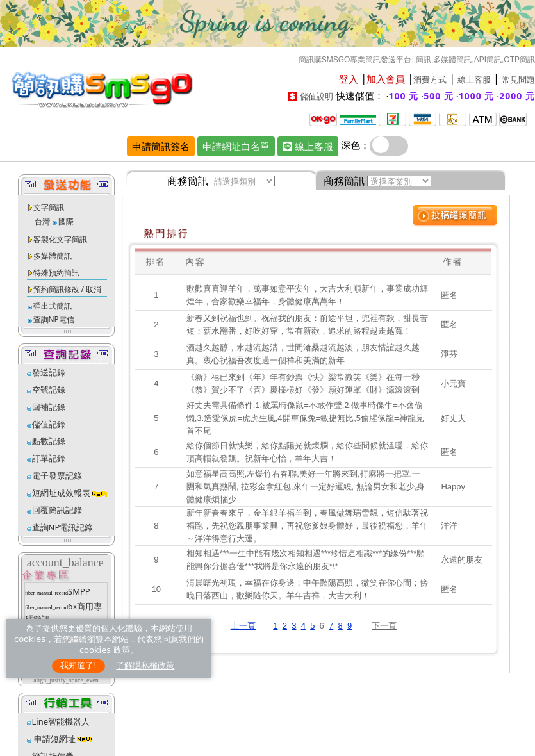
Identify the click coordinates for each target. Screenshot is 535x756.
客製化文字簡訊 (60, 239)
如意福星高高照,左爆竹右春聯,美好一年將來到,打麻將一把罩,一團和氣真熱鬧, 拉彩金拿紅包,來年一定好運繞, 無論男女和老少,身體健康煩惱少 (306, 487)
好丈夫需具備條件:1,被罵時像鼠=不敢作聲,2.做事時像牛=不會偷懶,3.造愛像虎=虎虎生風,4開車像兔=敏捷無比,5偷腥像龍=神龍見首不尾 (305, 418)
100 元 (404, 96)
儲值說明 (317, 96)
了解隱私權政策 (145, 665)
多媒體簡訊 (53, 256)
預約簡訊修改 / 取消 (68, 289)
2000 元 (517, 96)
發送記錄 (49, 372)
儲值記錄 (49, 424)
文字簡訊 (49, 207)
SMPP (79, 591)
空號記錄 (49, 390)
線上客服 (474, 80)
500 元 (439, 96)
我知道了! (78, 665)
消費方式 (430, 80)
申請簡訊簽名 (161, 146)
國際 (66, 221)
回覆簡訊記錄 (57, 510)
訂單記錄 (49, 458)
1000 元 (477, 96)
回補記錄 (49, 407)
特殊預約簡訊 (56, 273)
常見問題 (518, 80)
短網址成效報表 (70, 493)
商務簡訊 (188, 181)
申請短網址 (54, 739)
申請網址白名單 (236, 146)
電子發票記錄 (57, 475)
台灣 (42, 221)
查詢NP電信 (54, 319)
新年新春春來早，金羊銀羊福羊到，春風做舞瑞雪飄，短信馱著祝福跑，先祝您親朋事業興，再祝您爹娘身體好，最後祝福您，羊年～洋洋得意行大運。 (307, 526)
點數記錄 (49, 441)
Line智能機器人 (61, 721)
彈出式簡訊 (53, 306)
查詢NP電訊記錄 (63, 527)
